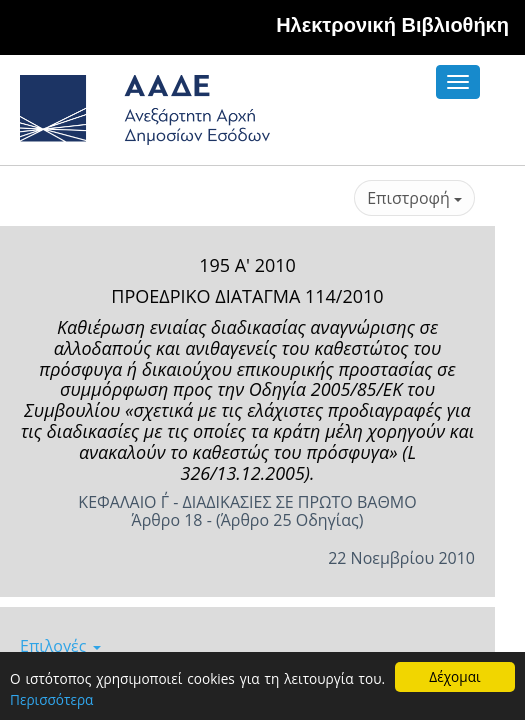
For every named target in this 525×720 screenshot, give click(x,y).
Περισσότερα (51, 699)
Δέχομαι (454, 676)
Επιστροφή (414, 198)
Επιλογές (60, 646)
